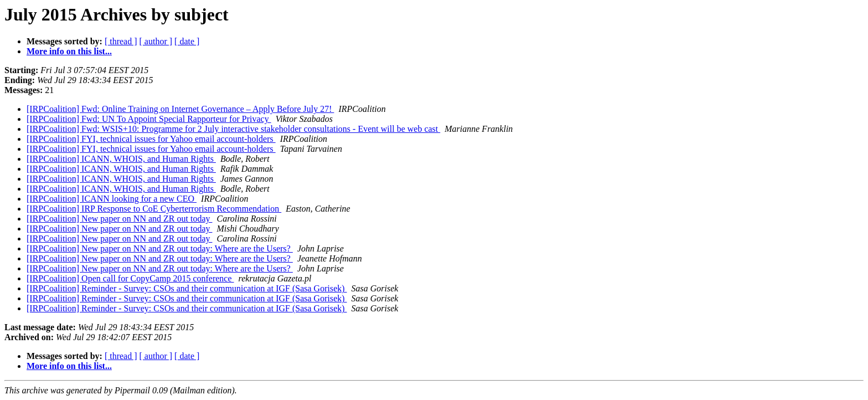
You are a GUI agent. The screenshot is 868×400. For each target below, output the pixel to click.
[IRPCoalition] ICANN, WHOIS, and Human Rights (121, 159)
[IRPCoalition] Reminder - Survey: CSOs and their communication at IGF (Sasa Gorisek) (187, 288)
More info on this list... (69, 51)
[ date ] (187, 41)
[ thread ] (121, 41)
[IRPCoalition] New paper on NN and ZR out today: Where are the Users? (160, 248)
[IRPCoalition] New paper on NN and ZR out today (120, 219)
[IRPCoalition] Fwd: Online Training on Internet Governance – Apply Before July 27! (180, 109)
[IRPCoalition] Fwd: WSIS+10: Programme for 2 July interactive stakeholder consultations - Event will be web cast (233, 129)
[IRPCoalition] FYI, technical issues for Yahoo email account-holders (151, 139)
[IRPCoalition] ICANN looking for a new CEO (112, 199)
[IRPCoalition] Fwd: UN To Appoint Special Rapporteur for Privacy (149, 119)
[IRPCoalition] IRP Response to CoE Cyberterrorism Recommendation (154, 209)
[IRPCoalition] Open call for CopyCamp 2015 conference (130, 278)
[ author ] (156, 41)
